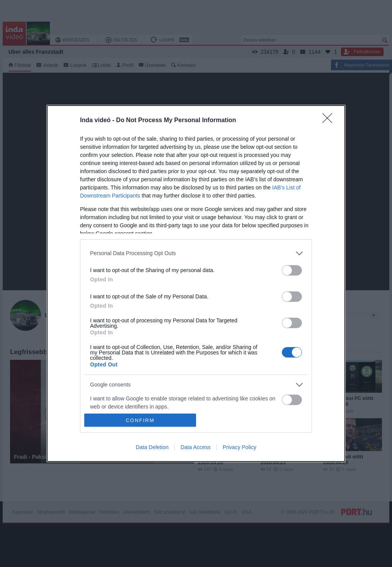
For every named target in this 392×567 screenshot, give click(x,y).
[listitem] (196, 253)
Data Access (196, 447)
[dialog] (196, 283)
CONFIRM (140, 420)
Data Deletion (152, 447)
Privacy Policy (239, 447)
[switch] (292, 270)
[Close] (330, 121)
